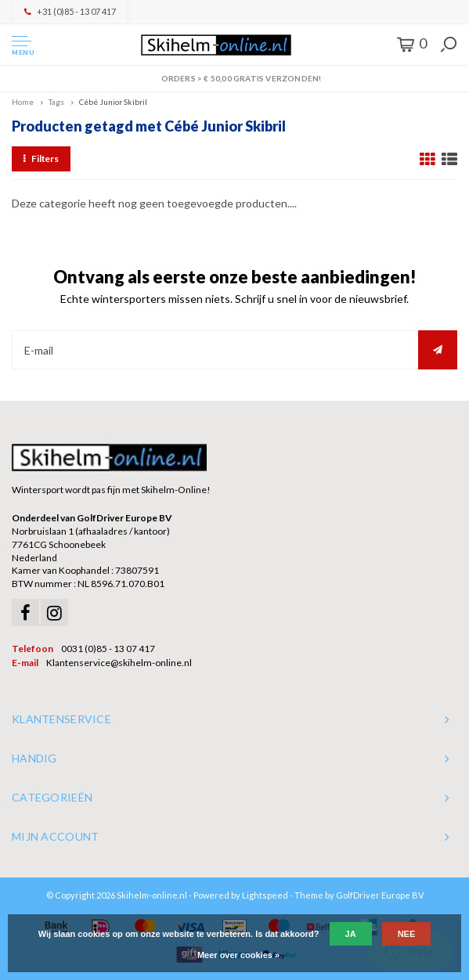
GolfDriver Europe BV (380, 895)
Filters (41, 159)
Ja (351, 934)
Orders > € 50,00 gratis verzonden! (234, 78)
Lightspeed (265, 895)
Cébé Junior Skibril (113, 102)
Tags (56, 102)
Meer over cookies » (238, 955)
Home (23, 102)
